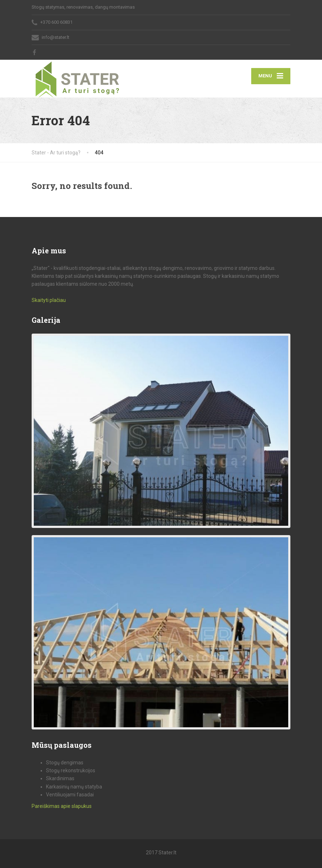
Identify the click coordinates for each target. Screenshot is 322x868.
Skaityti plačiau (49, 300)
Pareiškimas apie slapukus (62, 806)
